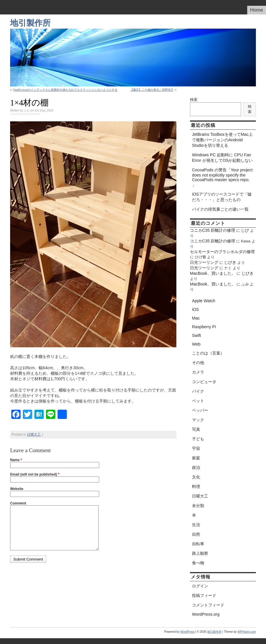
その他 (198, 363)
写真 (196, 429)
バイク (198, 391)
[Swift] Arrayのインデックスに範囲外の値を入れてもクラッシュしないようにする (65, 90)
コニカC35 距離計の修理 (213, 230)
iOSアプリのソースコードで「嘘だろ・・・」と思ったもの (222, 197)
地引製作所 (30, 23)
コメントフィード (208, 605)
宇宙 (196, 448)
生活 (196, 525)
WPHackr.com (247, 632)
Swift (196, 335)
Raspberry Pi (204, 327)
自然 (196, 534)
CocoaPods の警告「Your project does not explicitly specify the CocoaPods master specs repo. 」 (222, 177)
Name (16, 460)
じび (245, 230)
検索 (194, 100)
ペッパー (200, 410)
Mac (196, 318)
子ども (198, 439)
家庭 (196, 458)
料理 (196, 487)
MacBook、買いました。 (213, 273)
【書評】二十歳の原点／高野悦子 (152, 90)
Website (17, 489)
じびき (230, 262)
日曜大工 (34, 435)
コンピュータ (204, 382)
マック (198, 420)
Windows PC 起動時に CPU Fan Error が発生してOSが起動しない (222, 158)
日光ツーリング (204, 262)
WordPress (187, 632)
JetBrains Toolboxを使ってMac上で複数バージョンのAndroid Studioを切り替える (222, 140)
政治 (196, 467)
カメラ (198, 372)
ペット (198, 401)
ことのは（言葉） (208, 353)
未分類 (198, 506)
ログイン (200, 586)
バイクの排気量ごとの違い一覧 (220, 209)
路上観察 (200, 553)
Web (196, 344)
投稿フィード (204, 595)
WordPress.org (206, 614)
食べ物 (198, 563)
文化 (196, 477)
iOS (195, 309)
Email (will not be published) (35, 474)
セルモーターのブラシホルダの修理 (222, 252)
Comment (18, 503)
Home (257, 10)
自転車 (198, 544)
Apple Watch (204, 301)
